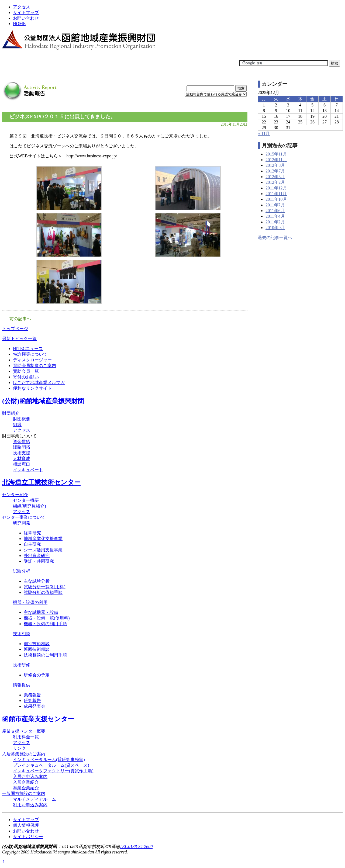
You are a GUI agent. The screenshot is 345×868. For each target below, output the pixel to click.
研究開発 (22, 523)
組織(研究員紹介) (30, 506)
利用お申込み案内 (30, 805)
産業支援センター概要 (24, 731)
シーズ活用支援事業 (43, 550)
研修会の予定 (37, 675)
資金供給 (22, 442)
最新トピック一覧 (19, 339)
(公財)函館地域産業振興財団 (43, 401)
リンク (19, 748)
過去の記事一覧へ (275, 238)
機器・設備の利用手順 (45, 624)
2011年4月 (275, 216)
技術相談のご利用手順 (45, 655)
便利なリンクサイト (32, 388)
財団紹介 (11, 413)
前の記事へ (20, 319)
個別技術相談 (37, 644)
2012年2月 (275, 182)
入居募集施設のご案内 (24, 754)
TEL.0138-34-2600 (136, 847)
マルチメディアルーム (34, 799)
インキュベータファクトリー (53, 771)
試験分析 (22, 571)
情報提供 (22, 685)
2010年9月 (275, 228)
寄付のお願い (26, 377)
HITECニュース (28, 349)
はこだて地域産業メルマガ (39, 383)
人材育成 (22, 459)
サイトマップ (26, 13)
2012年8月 (275, 165)
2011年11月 (276, 194)
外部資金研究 (37, 556)
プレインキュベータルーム (51, 765)
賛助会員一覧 (26, 371)
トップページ (15, 329)
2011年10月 (276, 199)
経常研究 (32, 533)
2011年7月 (275, 205)
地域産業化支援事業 (43, 539)
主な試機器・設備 (41, 612)
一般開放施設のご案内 (24, 793)
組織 (17, 425)
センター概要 (26, 500)
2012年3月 (275, 177)
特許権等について (30, 354)
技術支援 (22, 453)
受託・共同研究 (39, 561)
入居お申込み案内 (30, 777)
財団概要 (22, 419)
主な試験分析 (37, 581)
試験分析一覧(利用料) (45, 587)
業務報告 (32, 695)
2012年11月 (276, 160)
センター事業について (24, 517)
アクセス (22, 7)
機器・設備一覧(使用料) (47, 618)
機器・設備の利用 (30, 602)
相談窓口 (22, 464)
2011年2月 (275, 222)
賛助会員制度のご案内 (34, 366)
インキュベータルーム (49, 760)
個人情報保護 (26, 825)
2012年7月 (275, 171)
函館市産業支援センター (38, 719)
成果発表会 (34, 706)
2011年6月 (275, 211)
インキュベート (28, 470)
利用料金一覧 (26, 737)
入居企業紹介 (26, 782)
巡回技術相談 (37, 649)
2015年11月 (276, 154)
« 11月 (264, 134)
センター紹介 (15, 495)
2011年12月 (276, 188)
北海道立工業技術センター (41, 482)
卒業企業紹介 (26, 788)
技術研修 (22, 665)
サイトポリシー (28, 837)
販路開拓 (22, 447)
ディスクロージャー (32, 360)
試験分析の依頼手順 (43, 592)
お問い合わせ (26, 18)
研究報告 (32, 701)
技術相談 (22, 634)
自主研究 (32, 544)
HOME (19, 24)
